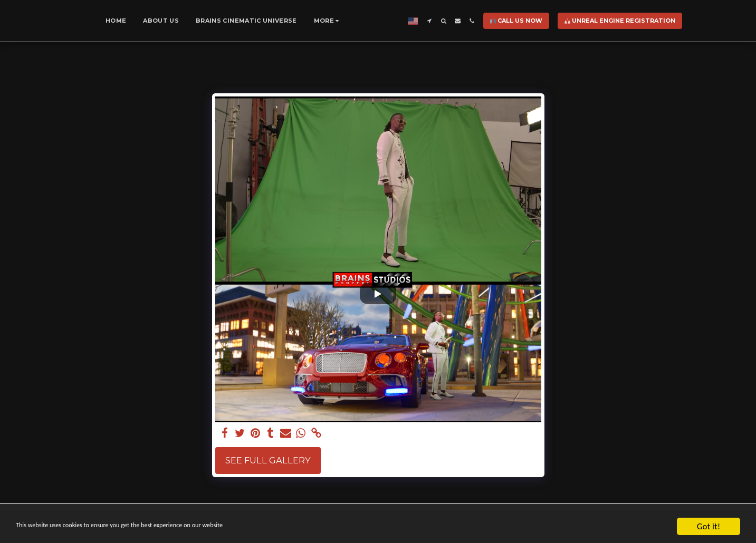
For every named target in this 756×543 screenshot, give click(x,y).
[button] (461, 21)
